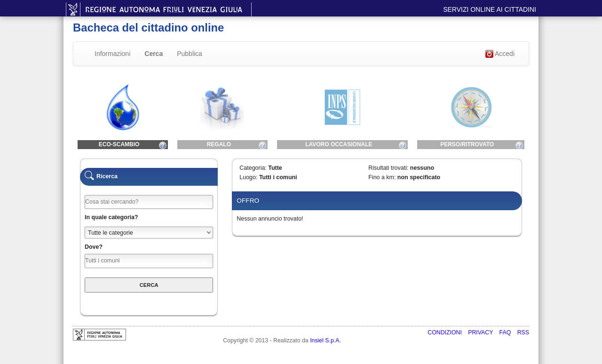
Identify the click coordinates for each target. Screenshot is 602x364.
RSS (523, 332)
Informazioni (112, 54)
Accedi (500, 54)
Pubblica (190, 54)
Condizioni (445, 332)
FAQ (506, 332)
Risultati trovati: (388, 168)
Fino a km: (382, 177)
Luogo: (248, 177)
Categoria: (253, 168)
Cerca (154, 54)
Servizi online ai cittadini (490, 9)
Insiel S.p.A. (325, 340)
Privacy (481, 332)
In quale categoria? (111, 217)
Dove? (94, 247)
